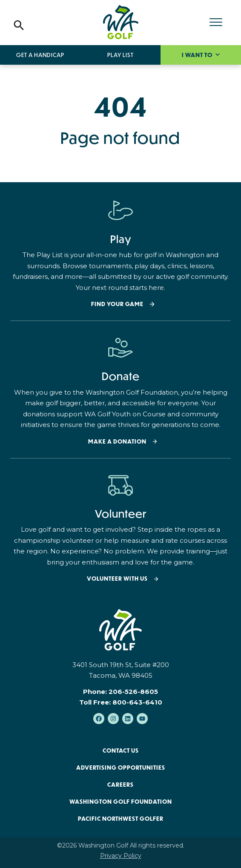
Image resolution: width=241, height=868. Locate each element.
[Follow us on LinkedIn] (128, 719)
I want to (198, 55)
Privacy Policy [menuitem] (121, 856)
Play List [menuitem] (120, 55)
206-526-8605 (133, 692)
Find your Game (117, 304)
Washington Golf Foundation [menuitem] (121, 802)
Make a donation (117, 442)
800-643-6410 (137, 702)
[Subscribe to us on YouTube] (142, 719)
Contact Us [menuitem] (121, 751)
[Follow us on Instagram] (113, 719)
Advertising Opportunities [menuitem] (121, 768)
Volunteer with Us (117, 579)
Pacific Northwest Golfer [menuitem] (121, 819)
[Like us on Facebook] (99, 719)
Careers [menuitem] (120, 785)
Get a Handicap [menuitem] (40, 55)
